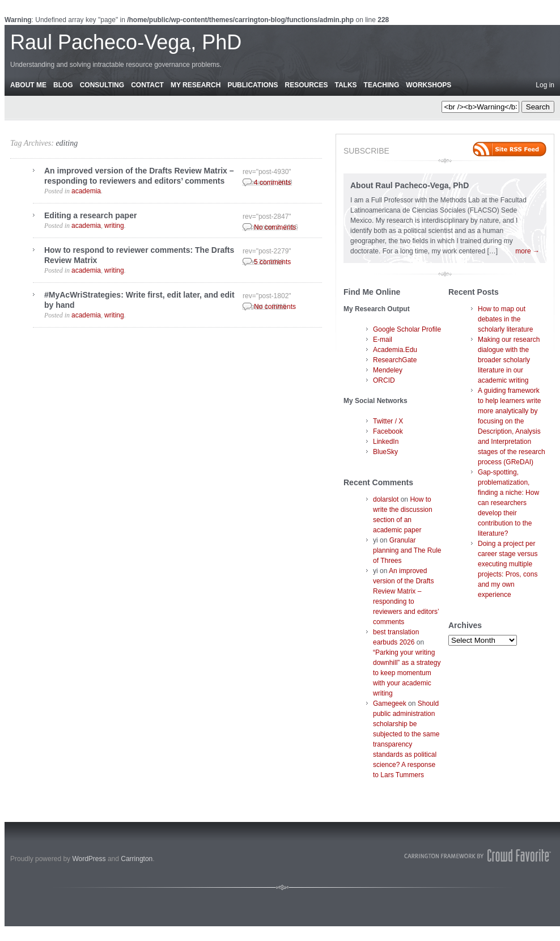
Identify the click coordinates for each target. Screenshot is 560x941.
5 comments (272, 262)
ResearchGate (395, 360)
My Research (196, 85)
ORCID (384, 380)
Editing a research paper (90, 215)
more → (527, 251)
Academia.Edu (395, 350)
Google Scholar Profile (407, 329)
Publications (253, 85)
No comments (275, 227)
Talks (346, 85)
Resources (306, 85)
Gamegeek (390, 703)
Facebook (388, 431)
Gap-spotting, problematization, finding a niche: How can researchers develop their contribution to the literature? (508, 503)
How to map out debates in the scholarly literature (505, 319)
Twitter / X (388, 421)
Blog (63, 85)
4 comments (272, 183)
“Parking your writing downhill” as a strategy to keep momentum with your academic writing (407, 673)
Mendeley (388, 370)
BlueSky (385, 452)
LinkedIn (386, 442)
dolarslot (386, 499)
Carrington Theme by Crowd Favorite (478, 855)
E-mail (383, 340)
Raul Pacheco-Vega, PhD (126, 42)
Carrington (137, 859)
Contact (147, 85)
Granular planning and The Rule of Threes (407, 550)
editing (67, 143)
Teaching (382, 85)
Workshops (429, 85)
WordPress (89, 859)
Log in (545, 85)
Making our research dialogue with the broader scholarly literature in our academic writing (509, 360)
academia (86, 191)
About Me (28, 85)
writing (114, 226)
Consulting (102, 85)
